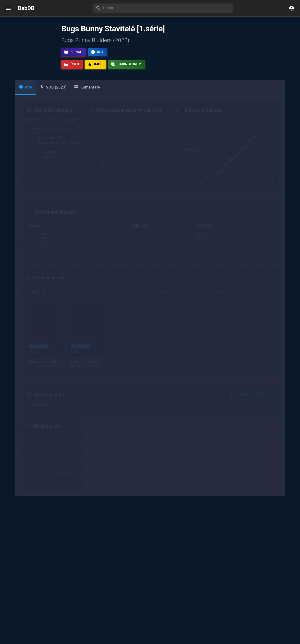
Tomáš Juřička (159, 259)
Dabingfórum (126, 64)
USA (97, 52)
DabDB (26, 8)
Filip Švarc (236, 247)
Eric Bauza (50, 247)
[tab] (53, 98)
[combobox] (56, 302)
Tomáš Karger (159, 247)
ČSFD (71, 64)
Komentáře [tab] (87, 98)
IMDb (95, 64)
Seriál (73, 52)
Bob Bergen (51, 259)
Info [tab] (25, 98)
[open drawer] (8, 8)
